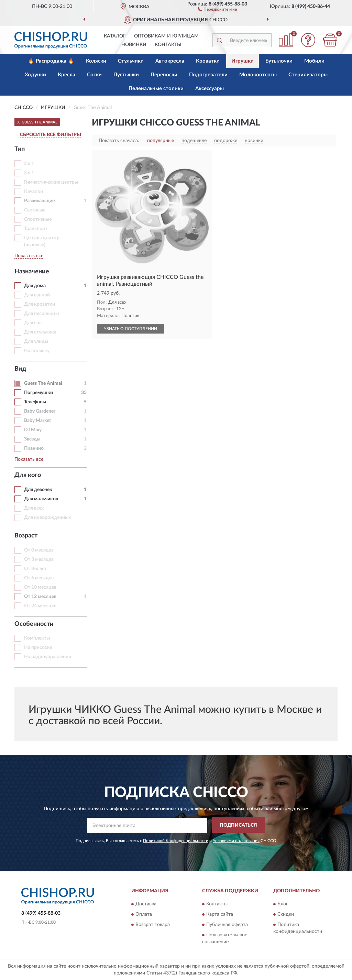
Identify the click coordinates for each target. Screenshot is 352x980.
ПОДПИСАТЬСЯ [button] (238, 825)
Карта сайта (220, 915)
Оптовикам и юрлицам (166, 36)
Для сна (33, 323)
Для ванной (37, 295)
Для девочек (38, 490)
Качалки (34, 192)
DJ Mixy (33, 430)
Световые (35, 210)
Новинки (134, 45)
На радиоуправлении (48, 657)
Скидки (286, 915)
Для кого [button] (28, 475)
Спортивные (38, 219)
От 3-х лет (35, 569)
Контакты (168, 45)
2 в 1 (29, 164)
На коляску (37, 351)
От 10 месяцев (40, 587)
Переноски (164, 75)
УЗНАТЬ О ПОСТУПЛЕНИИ (130, 329)
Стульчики (131, 61)
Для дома (35, 286)
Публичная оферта (227, 925)
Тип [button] (20, 149)
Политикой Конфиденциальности (176, 841)
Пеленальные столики (156, 89)
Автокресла (170, 61)
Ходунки (35, 75)
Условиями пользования (236, 841)
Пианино (34, 448)
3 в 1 (29, 173)
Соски (94, 75)
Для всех (34, 508)
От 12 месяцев (40, 597)
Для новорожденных (47, 518)
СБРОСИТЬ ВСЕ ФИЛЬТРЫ (51, 135)
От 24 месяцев (40, 606)
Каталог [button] (115, 36)
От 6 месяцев (39, 578)
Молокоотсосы (258, 75)
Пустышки (126, 75)
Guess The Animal (43, 383)
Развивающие (39, 201)
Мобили (314, 61)
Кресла (67, 75)
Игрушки (243, 61)
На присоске (38, 647)
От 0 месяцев (39, 550)
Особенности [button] (34, 624)
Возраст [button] (26, 536)
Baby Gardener (40, 411)
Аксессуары (210, 89)
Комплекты (37, 638)
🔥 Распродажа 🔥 (51, 61)
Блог (283, 904)
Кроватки (208, 61)
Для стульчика (40, 332)
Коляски (96, 61)
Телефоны (35, 402)
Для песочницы (41, 314)
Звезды (32, 439)
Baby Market (37, 421)
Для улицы (36, 341)
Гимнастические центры (51, 182)
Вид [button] (20, 369)
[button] (217, 9)
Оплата (144, 915)
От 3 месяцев (39, 559)
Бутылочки (279, 61)
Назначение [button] (32, 272)
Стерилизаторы (308, 75)
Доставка (146, 904)
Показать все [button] (29, 256)
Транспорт (36, 229)
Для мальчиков (41, 499)
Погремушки (38, 393)
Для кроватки (40, 304)
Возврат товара (153, 925)
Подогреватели (208, 75)
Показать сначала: (119, 141)
